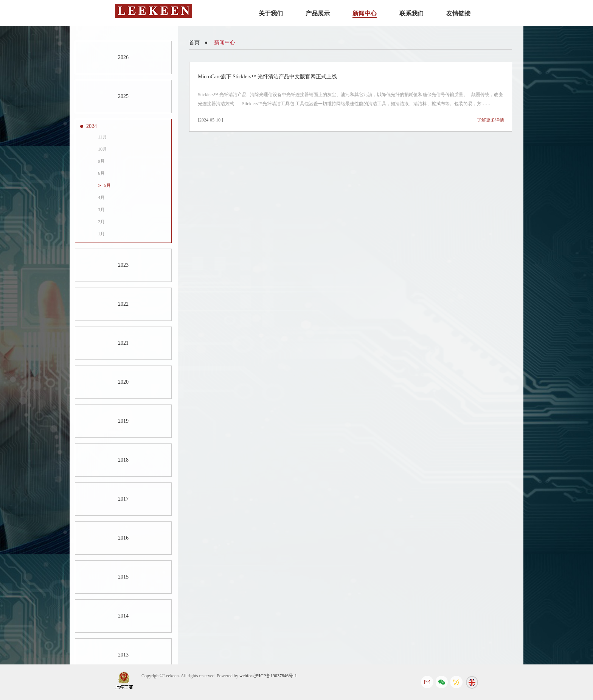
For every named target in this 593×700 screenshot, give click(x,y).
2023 (123, 265)
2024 (92, 126)
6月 (101, 173)
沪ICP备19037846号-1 (276, 676)
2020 (123, 382)
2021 (123, 343)
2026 (123, 57)
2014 (123, 616)
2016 (123, 538)
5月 (107, 185)
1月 (101, 234)
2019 (123, 421)
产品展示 (318, 13)
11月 (102, 137)
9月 (101, 161)
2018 (123, 460)
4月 (101, 198)
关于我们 (271, 13)
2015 (123, 577)
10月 (102, 149)
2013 (123, 655)
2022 (123, 304)
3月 (101, 210)
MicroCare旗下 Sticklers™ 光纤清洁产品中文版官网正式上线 (267, 77)
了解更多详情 (491, 120)
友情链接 (458, 13)
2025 (123, 96)
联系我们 (411, 13)
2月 (101, 222)
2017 (123, 499)
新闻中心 (365, 13)
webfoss (247, 676)
